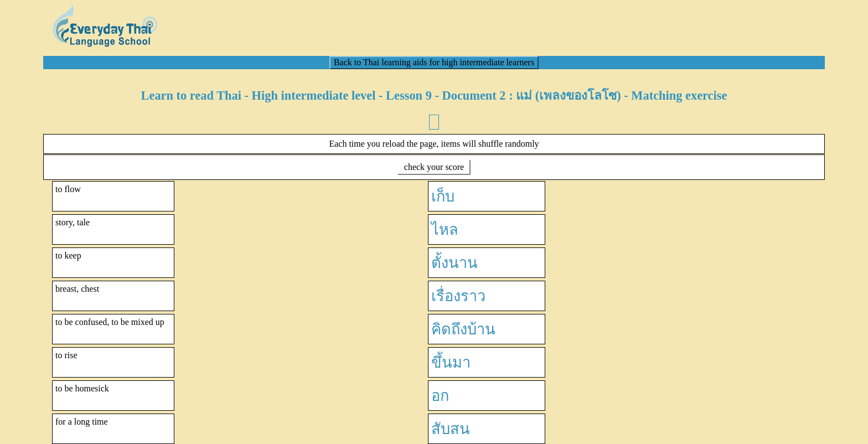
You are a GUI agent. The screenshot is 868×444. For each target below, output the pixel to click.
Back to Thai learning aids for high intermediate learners (434, 62)
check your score (434, 167)
